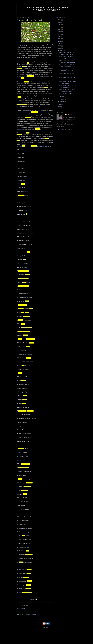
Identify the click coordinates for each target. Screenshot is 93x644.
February (62, 99)
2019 (60, 29)
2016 (60, 34)
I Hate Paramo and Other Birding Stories (47, 9)
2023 (60, 22)
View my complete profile (64, 129)
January (62, 101)
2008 (60, 107)
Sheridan (70, 115)
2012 (60, 44)
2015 (60, 36)
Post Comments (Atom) (30, 614)
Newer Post (20, 611)
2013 (60, 41)
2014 (60, 39)
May (61, 97)
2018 (60, 32)
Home (35, 611)
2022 (60, 25)
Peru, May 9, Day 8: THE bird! (67, 94)
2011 (60, 46)
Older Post (51, 611)
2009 (60, 104)
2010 (60, 48)
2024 (60, 20)
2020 (60, 27)
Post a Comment (21, 608)
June (61, 50)
